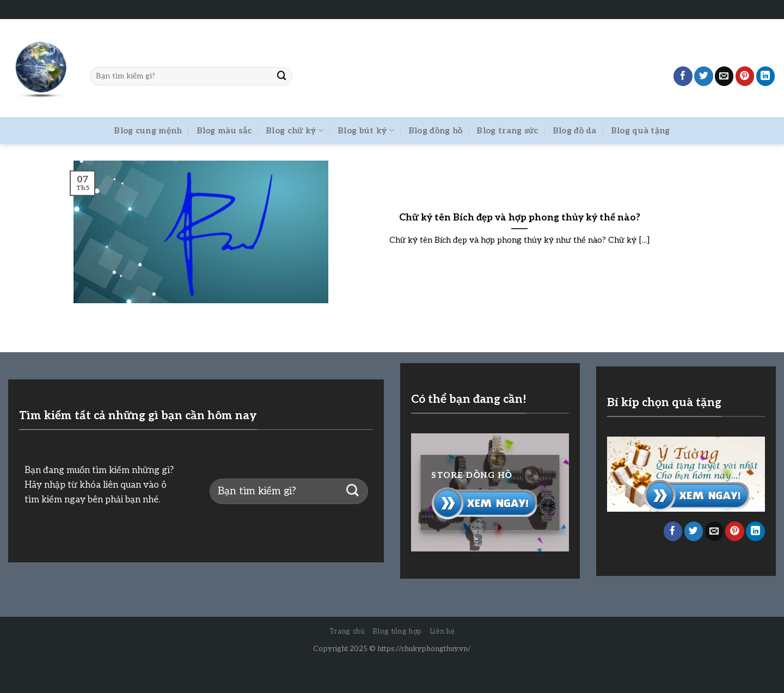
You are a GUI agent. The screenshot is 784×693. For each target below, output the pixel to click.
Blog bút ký (366, 130)
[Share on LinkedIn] (766, 76)
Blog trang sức (507, 131)
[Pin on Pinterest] (745, 76)
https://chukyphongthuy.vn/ (424, 649)
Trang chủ (347, 631)
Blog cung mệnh (148, 131)
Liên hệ (442, 631)
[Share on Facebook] (683, 76)
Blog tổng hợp (397, 631)
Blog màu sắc (224, 131)
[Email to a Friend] (724, 76)
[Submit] (282, 76)
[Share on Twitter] (704, 76)
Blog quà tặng (641, 131)
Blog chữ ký (295, 130)
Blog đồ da (575, 131)
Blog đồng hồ (436, 131)
